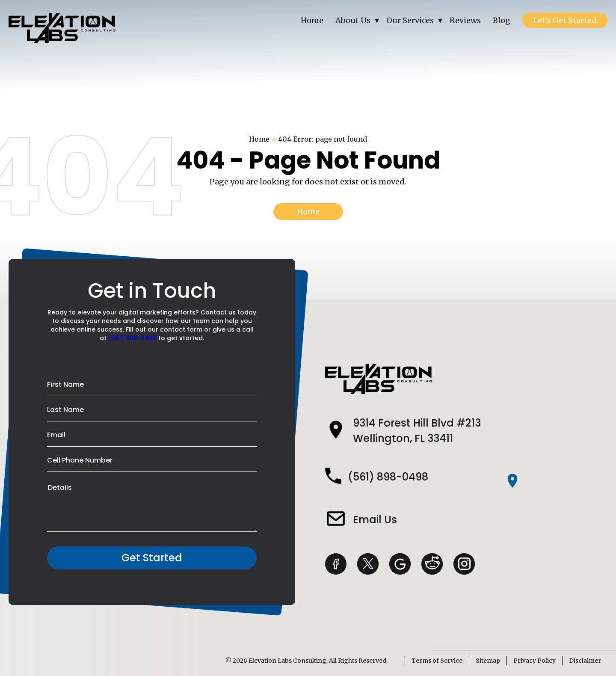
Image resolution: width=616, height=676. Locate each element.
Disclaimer (585, 661)
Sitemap (488, 661)
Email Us (375, 520)
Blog (502, 20)
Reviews (465, 20)
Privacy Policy (535, 661)
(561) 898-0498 (132, 338)
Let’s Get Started (565, 20)
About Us (353, 20)
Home (312, 20)
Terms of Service (437, 661)
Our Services (410, 20)
